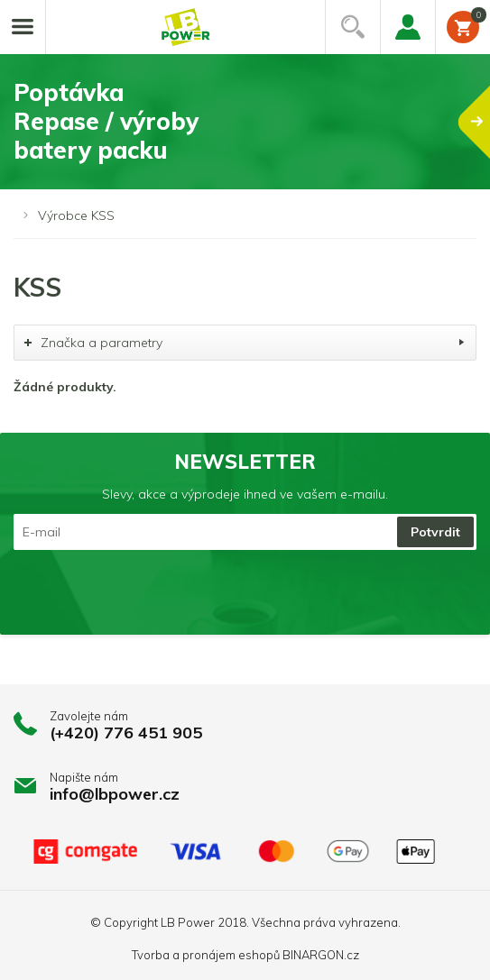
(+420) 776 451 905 (126, 733)
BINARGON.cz (321, 955)
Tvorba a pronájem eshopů (206, 955)
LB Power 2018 (203, 922)
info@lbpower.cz (115, 794)
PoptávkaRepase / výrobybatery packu (252, 121)
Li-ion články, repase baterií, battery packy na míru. (186, 27)
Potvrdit (435, 532)
